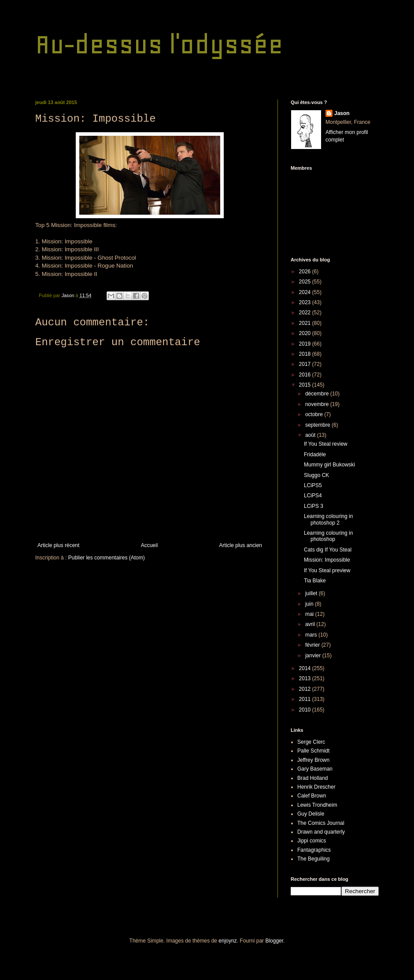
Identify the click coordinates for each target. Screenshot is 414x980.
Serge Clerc (311, 742)
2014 (306, 668)
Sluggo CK (316, 475)
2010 (306, 710)
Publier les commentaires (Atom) (107, 558)
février (313, 645)
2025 (306, 282)
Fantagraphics (314, 850)
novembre (318, 404)
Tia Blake (315, 581)
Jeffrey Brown (313, 760)
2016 (306, 375)
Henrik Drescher (316, 787)
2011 (306, 699)
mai (310, 614)
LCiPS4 (313, 496)
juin (310, 604)
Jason (342, 113)
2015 (306, 385)
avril (311, 624)
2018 (306, 354)
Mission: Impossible (327, 560)
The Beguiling (313, 859)
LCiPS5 (313, 485)
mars (312, 635)
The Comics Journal (321, 823)
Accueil (150, 545)
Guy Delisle (311, 814)
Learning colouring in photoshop (328, 536)
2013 (306, 678)
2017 (306, 364)
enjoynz (227, 941)
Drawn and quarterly (321, 832)
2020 (306, 333)
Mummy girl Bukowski (329, 465)
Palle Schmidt (313, 751)
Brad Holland (312, 778)
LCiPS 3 (314, 506)
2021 (306, 323)
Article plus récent (58, 545)
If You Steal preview (327, 570)
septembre (318, 425)
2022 (306, 313)
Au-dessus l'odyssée (159, 44)
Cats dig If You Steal (328, 550)
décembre (318, 394)
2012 (306, 689)
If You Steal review (326, 444)
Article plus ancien (241, 545)
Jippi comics (312, 841)
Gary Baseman (315, 769)
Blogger (274, 941)
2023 (306, 302)
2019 (306, 344)
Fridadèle (315, 455)
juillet (312, 593)
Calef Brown (312, 796)
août (311, 435)
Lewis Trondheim (317, 805)
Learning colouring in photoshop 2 (328, 519)
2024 (306, 292)
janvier (314, 656)
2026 (306, 272)
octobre (315, 414)
